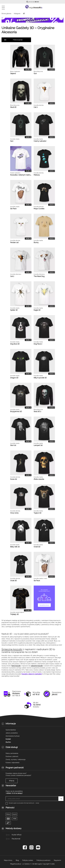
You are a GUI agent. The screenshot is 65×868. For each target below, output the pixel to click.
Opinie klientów (11, 730)
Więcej (12, 781)
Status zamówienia (12, 753)
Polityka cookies (28, 860)
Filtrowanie (18, 40)
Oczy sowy (14, 513)
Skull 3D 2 (37, 411)
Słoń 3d (13, 445)
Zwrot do (34, 2)
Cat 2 (36, 107)
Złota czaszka (39, 479)
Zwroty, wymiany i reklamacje (16, 759)
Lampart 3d (38, 445)
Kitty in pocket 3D (40, 378)
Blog (17, 860)
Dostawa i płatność (12, 756)
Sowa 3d (14, 479)
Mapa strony (8, 860)
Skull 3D (13, 107)
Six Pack (13, 209)
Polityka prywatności (43, 860)
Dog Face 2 (38, 344)
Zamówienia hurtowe (13, 736)
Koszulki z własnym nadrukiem (32, 674)
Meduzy (37, 175)
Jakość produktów (12, 733)
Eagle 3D (37, 310)
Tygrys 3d (37, 513)
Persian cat (14, 242)
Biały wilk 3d (15, 547)
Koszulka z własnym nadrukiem (22, 175)
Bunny (36, 242)
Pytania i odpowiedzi (12, 763)
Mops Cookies (39, 209)
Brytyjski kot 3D (16, 411)
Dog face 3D (15, 344)
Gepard (13, 73)
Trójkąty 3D (14, 614)
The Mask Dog (39, 276)
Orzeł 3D (37, 547)
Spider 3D (14, 310)
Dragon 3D (14, 378)
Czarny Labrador (40, 141)
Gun (35, 73)
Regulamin (57, 860)
